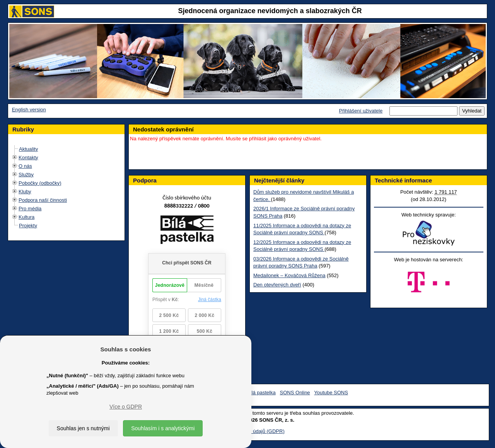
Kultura (26, 217)
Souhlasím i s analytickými (163, 428)
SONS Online (295, 393)
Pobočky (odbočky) (40, 183)
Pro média (30, 209)
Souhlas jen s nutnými (83, 428)
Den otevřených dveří (277, 285)
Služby (26, 175)
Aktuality (28, 149)
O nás (25, 166)
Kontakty (28, 158)
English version (29, 110)
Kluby (25, 192)
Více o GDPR (126, 407)
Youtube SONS (331, 393)
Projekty (28, 226)
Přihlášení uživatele (361, 111)
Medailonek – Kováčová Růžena (289, 275)
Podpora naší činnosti (43, 200)
